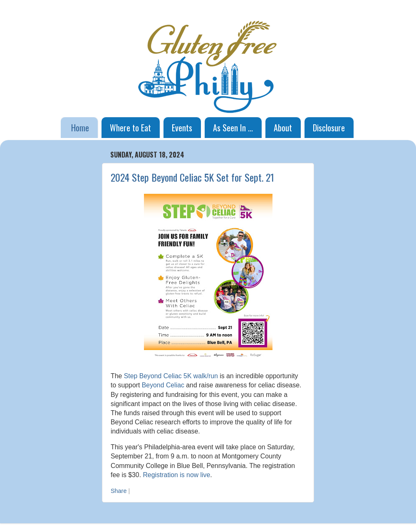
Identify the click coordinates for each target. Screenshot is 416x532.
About (283, 128)
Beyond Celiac (163, 385)
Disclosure (329, 128)
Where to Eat (130, 128)
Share (119, 491)
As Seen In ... (233, 128)
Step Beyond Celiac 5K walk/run (171, 376)
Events (182, 128)
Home (80, 128)
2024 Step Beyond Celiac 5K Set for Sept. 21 (192, 177)
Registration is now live (176, 475)
